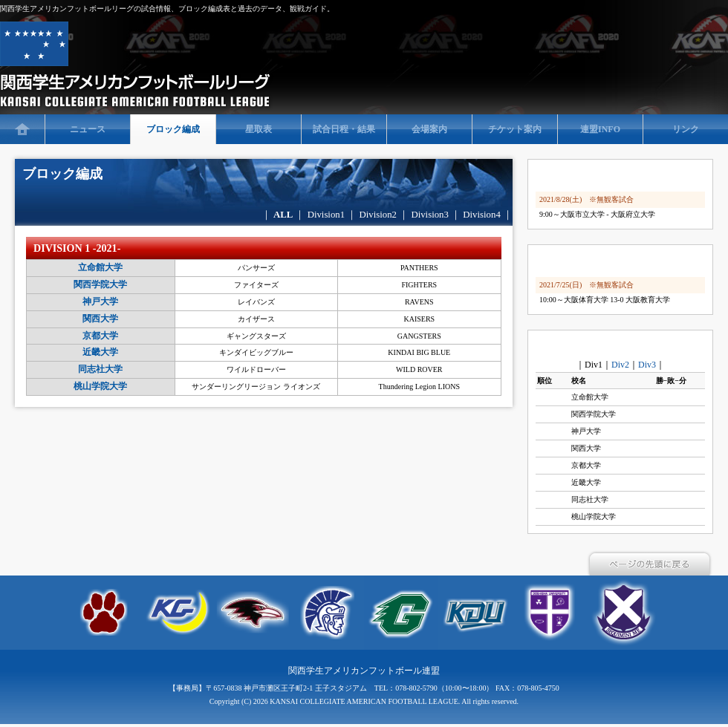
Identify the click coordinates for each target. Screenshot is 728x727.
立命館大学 (100, 267)
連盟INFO (600, 129)
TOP (22, 129)
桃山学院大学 (100, 386)
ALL (283, 215)
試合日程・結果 (344, 129)
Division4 (483, 215)
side (624, 346)
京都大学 (100, 336)
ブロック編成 (173, 129)
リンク (686, 129)
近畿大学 (100, 352)
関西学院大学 (100, 284)
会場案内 (429, 129)
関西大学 (100, 319)
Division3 (431, 215)
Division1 (326, 215)
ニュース (88, 129)
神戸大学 (100, 301)
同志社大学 (100, 369)
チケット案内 (515, 129)
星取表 (259, 129)
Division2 (378, 215)
